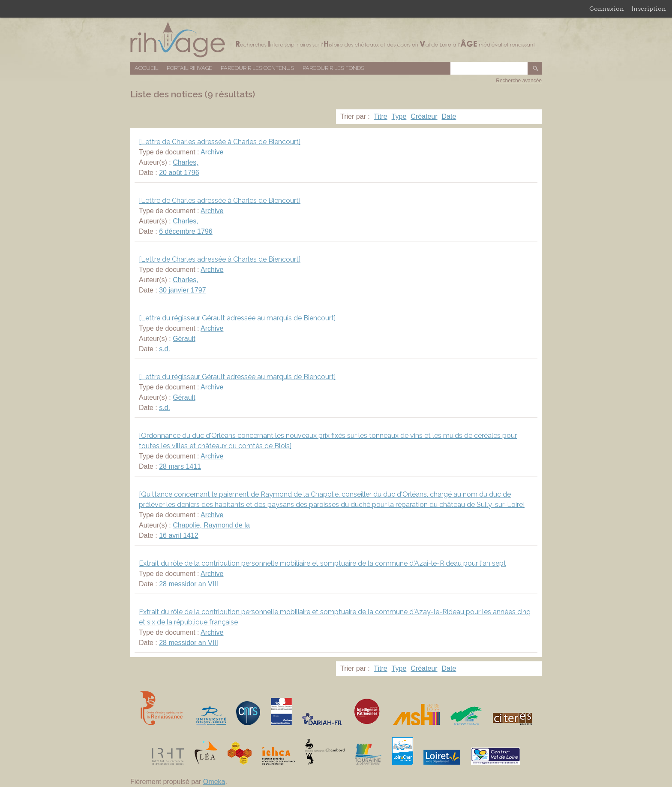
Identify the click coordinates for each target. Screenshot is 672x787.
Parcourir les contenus (257, 68)
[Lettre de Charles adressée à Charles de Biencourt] (220, 142)
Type (399, 116)
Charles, (186, 162)
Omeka (214, 782)
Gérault (184, 339)
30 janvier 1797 (182, 290)
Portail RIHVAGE (189, 68)
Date (449, 116)
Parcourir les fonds (333, 68)
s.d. (165, 349)
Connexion (607, 9)
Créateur (424, 116)
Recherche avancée (519, 81)
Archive (212, 152)
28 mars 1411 (180, 466)
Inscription (649, 9)
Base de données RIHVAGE (336, 40)
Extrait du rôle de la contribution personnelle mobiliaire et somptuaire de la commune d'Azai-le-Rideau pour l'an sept (322, 563)
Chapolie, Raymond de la (211, 525)
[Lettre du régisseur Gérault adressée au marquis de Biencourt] (237, 318)
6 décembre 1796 (186, 231)
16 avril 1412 (179, 535)
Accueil (146, 68)
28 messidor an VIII (189, 584)
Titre (380, 116)
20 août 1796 (179, 173)
